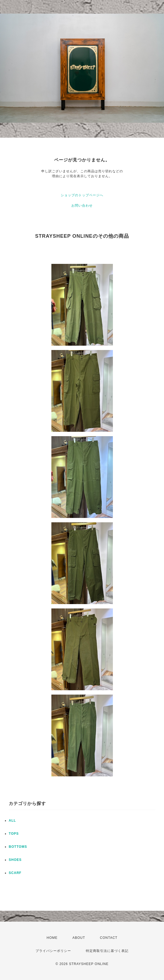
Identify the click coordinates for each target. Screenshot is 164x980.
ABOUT (79, 938)
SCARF (15, 873)
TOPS (14, 834)
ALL (12, 821)
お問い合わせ (82, 206)
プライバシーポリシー (53, 951)
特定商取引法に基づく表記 (107, 951)
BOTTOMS (18, 847)
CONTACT (109, 938)
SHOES (15, 860)
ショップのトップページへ (82, 195)
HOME (52, 938)
